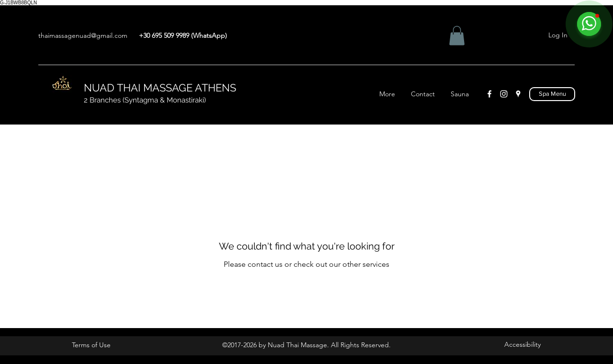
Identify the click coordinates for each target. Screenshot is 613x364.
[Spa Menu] (552, 94)
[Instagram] (504, 94)
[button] (457, 36)
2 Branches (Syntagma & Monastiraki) (146, 100)
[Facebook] (489, 94)
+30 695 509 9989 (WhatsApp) (183, 35)
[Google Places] (518, 94)
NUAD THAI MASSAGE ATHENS (160, 88)
